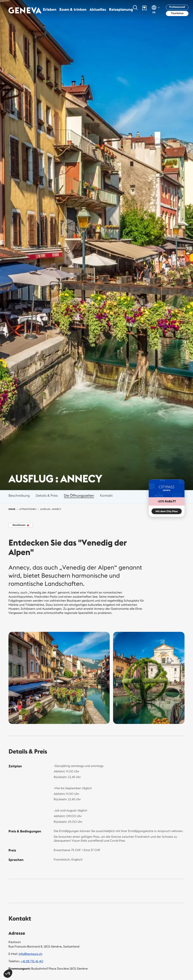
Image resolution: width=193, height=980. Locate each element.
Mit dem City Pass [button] (167, 511)
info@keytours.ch (31, 954)
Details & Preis (47, 495)
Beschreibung (19, 495)
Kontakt (106, 495)
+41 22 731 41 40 (32, 961)
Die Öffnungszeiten (79, 495)
